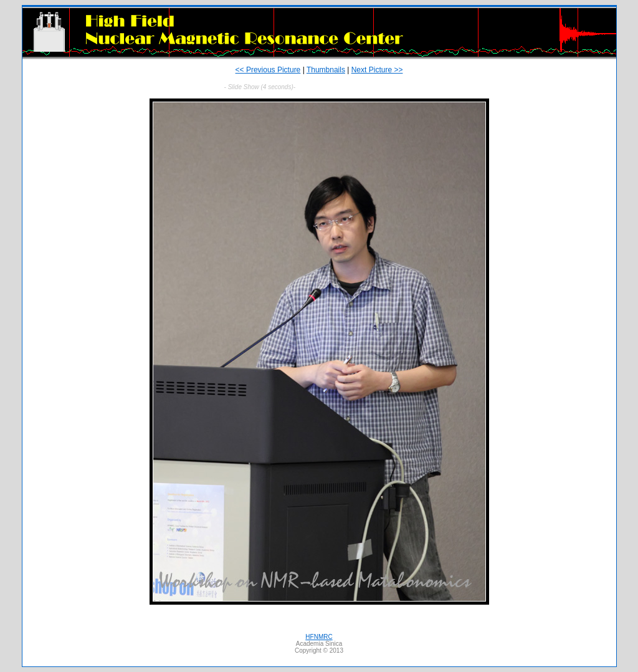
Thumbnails (326, 70)
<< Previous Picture (268, 70)
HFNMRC (319, 637)
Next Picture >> (377, 70)
